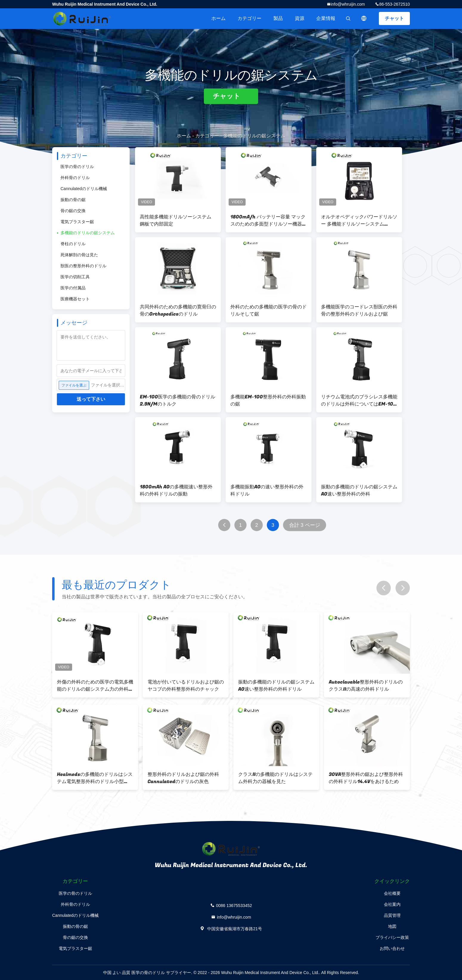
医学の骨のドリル (77, 167)
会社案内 (392, 904)
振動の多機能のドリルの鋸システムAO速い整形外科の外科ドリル (276, 686)
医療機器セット (75, 299)
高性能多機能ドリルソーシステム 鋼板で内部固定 (176, 220)
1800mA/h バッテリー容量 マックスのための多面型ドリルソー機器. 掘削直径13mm (268, 220)
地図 (392, 926)
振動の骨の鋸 (73, 200)
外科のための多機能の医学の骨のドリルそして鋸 (269, 310)
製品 (278, 18)
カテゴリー (249, 18)
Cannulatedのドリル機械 (84, 189)
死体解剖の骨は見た (79, 255)
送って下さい (91, 399)
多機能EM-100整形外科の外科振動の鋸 (268, 400)
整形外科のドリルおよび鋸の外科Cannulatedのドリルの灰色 (183, 778)
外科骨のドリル (75, 178)
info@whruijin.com (348, 4)
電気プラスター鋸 (77, 222)
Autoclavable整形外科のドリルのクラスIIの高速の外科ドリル (366, 686)
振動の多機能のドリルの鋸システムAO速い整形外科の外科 (359, 490)
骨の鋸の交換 (73, 211)
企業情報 (326, 18)
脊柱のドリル (73, 244)
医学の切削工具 (75, 277)
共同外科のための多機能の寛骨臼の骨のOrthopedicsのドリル (178, 310)
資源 (300, 18)
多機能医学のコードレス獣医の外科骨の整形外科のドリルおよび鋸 (359, 310)
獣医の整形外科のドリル (83, 266)
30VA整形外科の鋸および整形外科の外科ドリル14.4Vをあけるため (366, 778)
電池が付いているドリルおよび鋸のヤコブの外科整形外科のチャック (186, 686)
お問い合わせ (392, 948)
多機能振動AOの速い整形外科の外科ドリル (267, 490)
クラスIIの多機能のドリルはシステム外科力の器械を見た (275, 778)
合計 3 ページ (305, 525)
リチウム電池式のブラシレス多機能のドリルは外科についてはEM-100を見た (359, 400)
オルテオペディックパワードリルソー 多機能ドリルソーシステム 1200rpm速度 (359, 220)
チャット (394, 18)
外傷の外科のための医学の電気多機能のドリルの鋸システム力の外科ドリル (95, 686)
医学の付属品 (73, 288)
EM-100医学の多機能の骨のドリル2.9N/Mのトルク (177, 400)
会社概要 (392, 893)
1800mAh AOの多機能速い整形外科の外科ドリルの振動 (176, 490)
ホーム (218, 18)
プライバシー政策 (392, 937)
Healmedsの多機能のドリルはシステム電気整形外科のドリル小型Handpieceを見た (95, 778)
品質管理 (392, 915)
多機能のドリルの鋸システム (88, 233)
